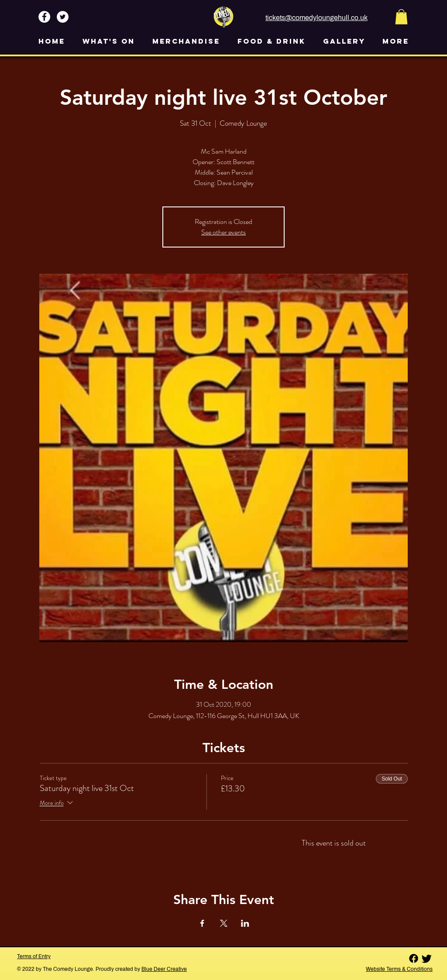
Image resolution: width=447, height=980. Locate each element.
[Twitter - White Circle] (63, 17)
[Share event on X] (224, 923)
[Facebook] (414, 958)
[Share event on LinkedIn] (245, 923)
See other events (223, 232)
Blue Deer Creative (164, 969)
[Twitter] (427, 958)
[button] (401, 17)
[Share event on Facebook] (202, 923)
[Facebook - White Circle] (44, 17)
